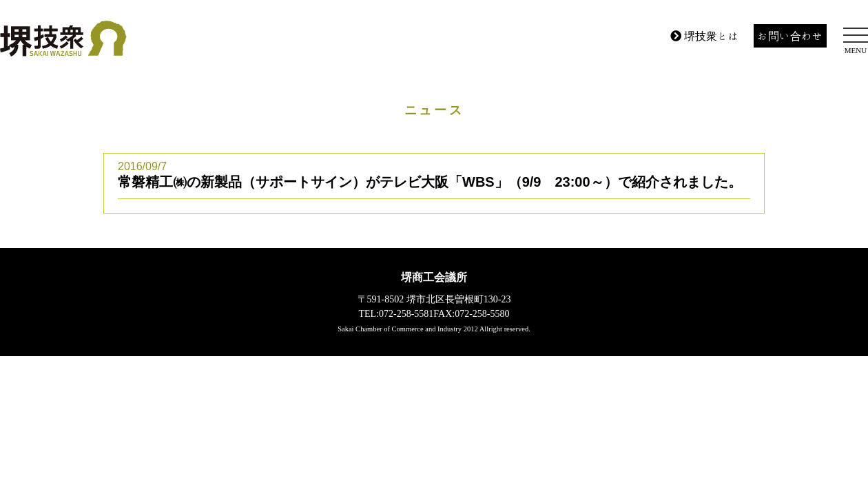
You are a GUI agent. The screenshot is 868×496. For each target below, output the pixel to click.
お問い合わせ (790, 36)
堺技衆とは (705, 36)
